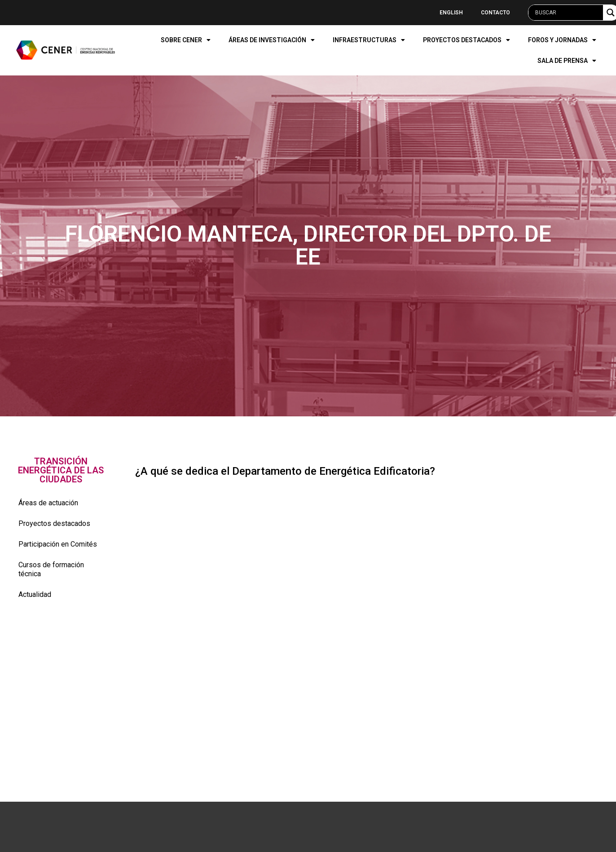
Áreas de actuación (48, 503)
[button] (61, 470)
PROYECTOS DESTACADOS (466, 40)
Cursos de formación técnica (51, 569)
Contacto (495, 13)
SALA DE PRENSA (567, 61)
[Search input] (568, 13)
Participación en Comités (58, 544)
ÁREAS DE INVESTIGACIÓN (272, 40)
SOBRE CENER (186, 40)
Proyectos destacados (54, 523)
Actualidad (35, 594)
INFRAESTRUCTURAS (369, 40)
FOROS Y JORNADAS (562, 40)
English (451, 13)
